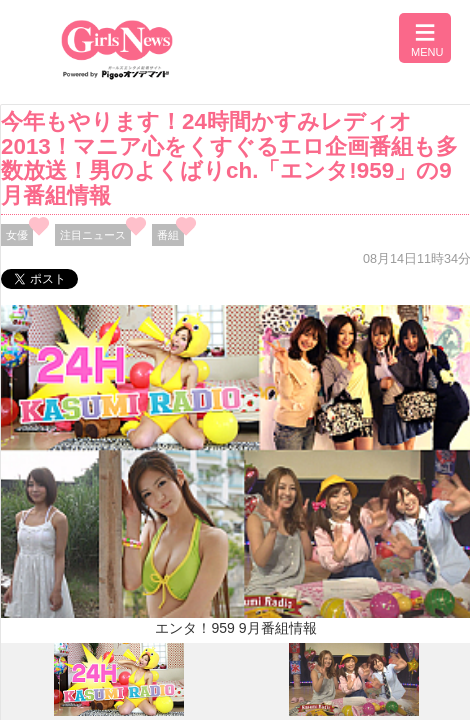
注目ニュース (93, 235)
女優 (17, 235)
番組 (168, 235)
